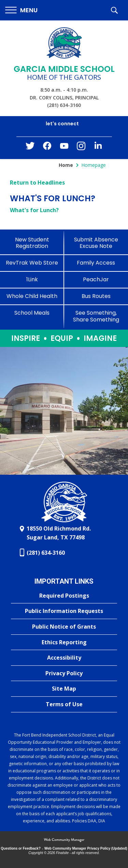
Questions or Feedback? (21, 848)
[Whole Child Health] (32, 296)
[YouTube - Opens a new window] (64, 147)
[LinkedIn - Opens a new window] (98, 147)
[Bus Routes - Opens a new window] (96, 296)
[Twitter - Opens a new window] (30, 147)
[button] (21, 10)
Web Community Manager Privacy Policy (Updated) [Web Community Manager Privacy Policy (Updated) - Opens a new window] (86, 848)
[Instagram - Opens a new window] (81, 148)
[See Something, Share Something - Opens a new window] (96, 316)
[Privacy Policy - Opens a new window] (64, 674)
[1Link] (32, 279)
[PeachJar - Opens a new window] (96, 279)
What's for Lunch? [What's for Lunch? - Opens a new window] (34, 210)
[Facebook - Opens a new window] (47, 148)
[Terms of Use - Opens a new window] (64, 705)
